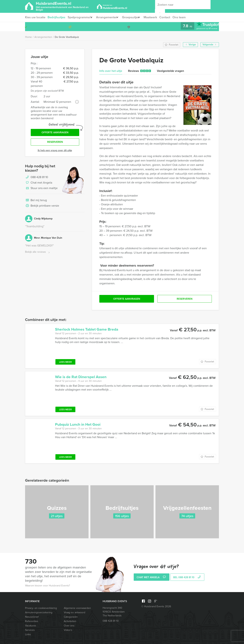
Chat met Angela (39, 185)
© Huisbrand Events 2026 (156, 606)
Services (30, 630)
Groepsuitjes (135, 17)
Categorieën (71, 617)
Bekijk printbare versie (42, 208)
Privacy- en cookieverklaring (41, 608)
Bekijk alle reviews (38, 254)
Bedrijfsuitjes (57, 17)
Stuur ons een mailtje (41, 190)
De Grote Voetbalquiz (67, 37)
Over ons (69, 626)
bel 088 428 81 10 (187, 578)
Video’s (68, 630)
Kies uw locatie (35, 17)
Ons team (187, 17)
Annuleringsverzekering (39, 612)
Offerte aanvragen (55, 133)
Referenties (32, 621)
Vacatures (31, 626)
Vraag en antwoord (75, 612)
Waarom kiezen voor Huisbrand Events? (47, 586)
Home (28, 37)
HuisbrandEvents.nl (66, 6)
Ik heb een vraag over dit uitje (55, 152)
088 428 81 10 (205, 27)
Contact (172, 17)
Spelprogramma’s (81, 17)
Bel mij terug (36, 202)
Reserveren (55, 144)
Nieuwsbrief (32, 617)
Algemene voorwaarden (77, 608)
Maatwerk (157, 17)
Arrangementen (110, 17)
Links (28, 634)
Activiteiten (70, 621)
